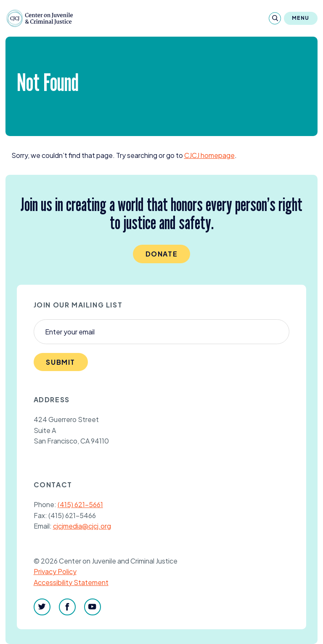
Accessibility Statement (71, 582)
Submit (61, 362)
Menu (301, 18)
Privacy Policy (55, 571)
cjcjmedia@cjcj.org (82, 526)
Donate (162, 254)
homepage (209, 155)
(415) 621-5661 (80, 504)
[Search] (275, 18)
